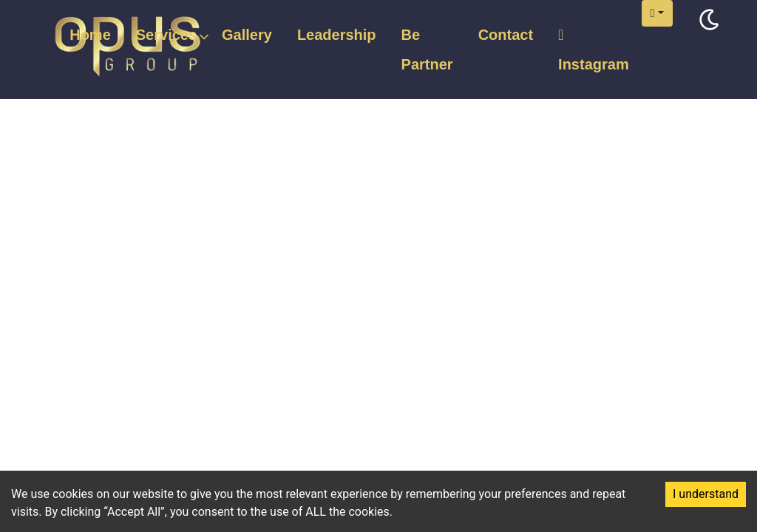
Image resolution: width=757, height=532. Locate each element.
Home (90, 35)
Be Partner (427, 50)
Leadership (337, 35)
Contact (506, 35)
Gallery (247, 35)
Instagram (594, 50)
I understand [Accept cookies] (706, 494)
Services (166, 35)
